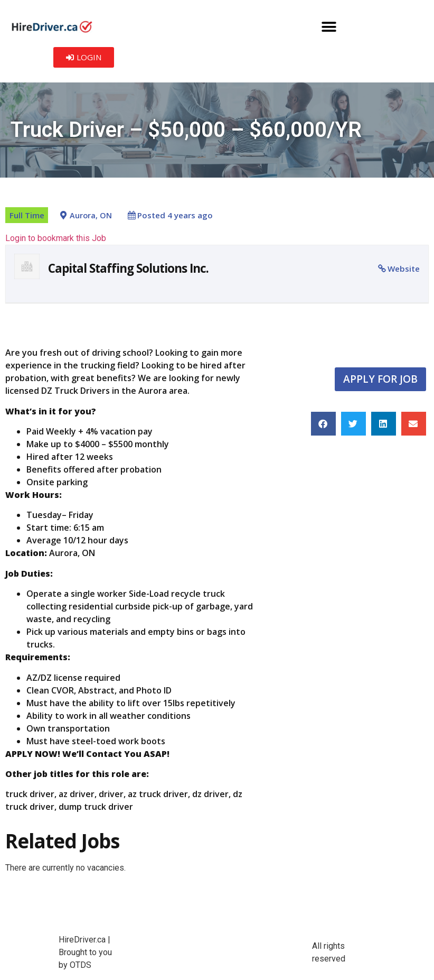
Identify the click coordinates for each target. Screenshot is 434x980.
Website (404, 269)
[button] (329, 27)
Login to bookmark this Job (56, 238)
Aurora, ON (91, 215)
